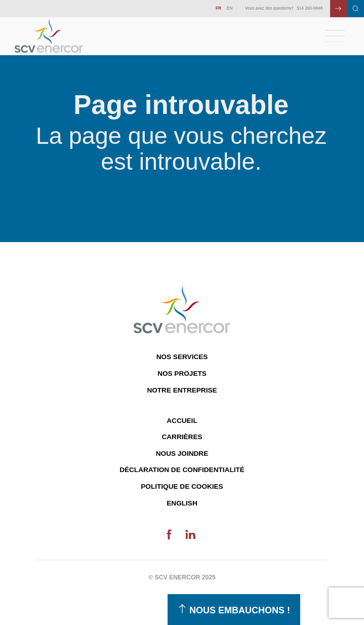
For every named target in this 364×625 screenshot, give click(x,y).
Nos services (182, 357)
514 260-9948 (310, 8)
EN (230, 8)
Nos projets (182, 374)
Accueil (182, 421)
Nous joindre (182, 454)
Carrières (182, 437)
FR (218, 8)
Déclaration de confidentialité (182, 470)
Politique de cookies (182, 486)
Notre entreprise (182, 390)
